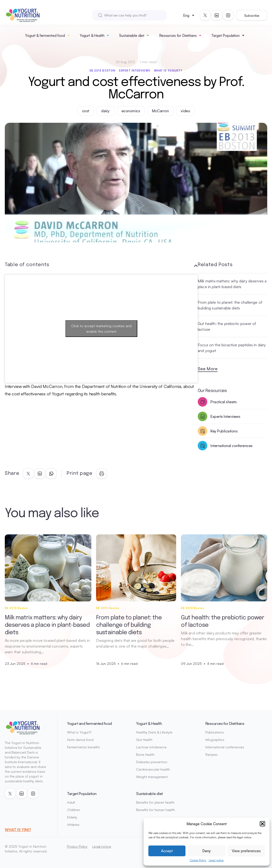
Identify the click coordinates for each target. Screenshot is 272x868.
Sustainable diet (132, 36)
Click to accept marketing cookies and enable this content (101, 329)
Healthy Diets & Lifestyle (154, 732)
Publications (215, 732)
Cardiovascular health (153, 769)
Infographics (215, 740)
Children (74, 810)
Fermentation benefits (84, 747)
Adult (71, 802)
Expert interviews (135, 71)
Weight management (152, 777)
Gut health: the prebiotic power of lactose (227, 326)
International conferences (225, 747)
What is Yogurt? (168, 71)
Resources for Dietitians (178, 36)
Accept (167, 851)
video (185, 111)
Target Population (225, 36)
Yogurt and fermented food (90, 723)
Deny (206, 851)
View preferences (246, 851)
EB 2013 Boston (102, 71)
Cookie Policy (198, 860)
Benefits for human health (156, 810)
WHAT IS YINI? (18, 830)
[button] (262, 824)
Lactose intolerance (151, 747)
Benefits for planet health (155, 802)
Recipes (211, 754)
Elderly (72, 817)
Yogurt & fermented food (45, 36)
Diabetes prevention (152, 762)
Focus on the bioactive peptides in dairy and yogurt (232, 348)
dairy (105, 111)
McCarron (160, 111)
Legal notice (216, 860)
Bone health (145, 754)
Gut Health (144, 740)
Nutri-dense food (80, 740)
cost (86, 111)
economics (131, 111)
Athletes (73, 825)
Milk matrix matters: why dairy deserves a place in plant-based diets (232, 284)
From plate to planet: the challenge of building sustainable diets (230, 305)
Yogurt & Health (92, 36)
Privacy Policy (77, 846)
